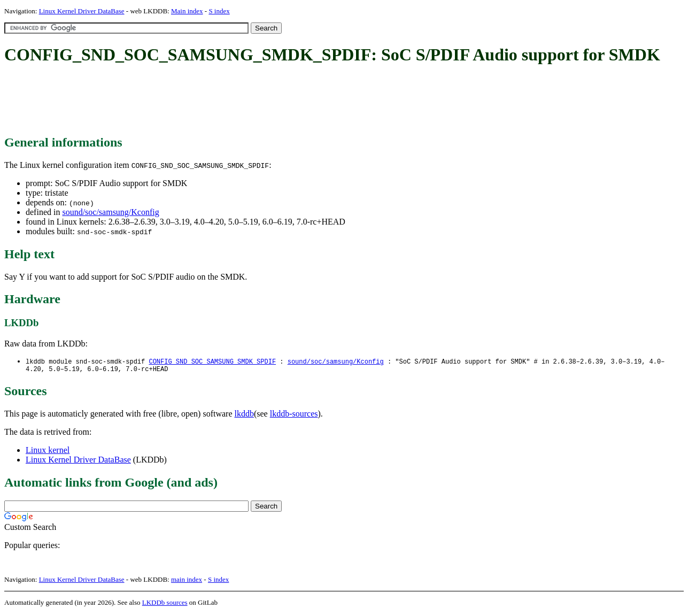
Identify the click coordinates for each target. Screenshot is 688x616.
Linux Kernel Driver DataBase (82, 11)
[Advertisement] (199, 101)
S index (219, 11)
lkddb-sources (294, 416)
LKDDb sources (165, 605)
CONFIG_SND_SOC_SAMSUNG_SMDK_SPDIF (212, 362)
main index (187, 582)
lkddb (244, 416)
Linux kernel (48, 452)
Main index (187, 11)
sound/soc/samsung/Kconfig (110, 212)
